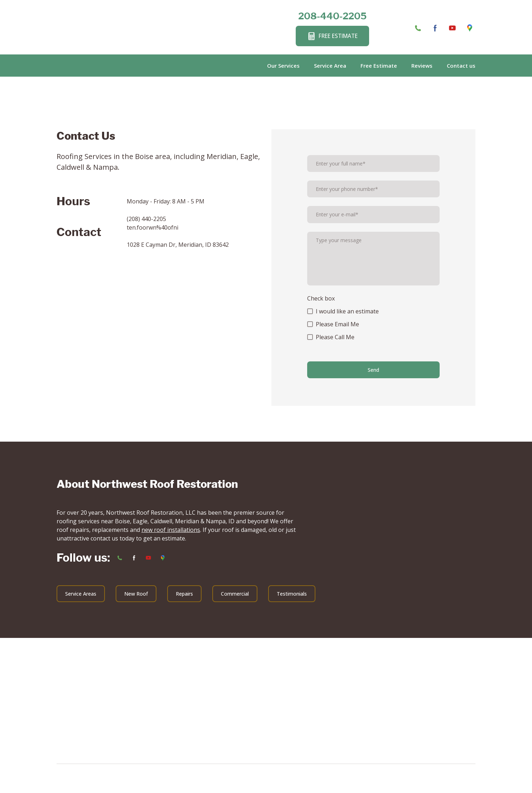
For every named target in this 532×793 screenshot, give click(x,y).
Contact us (461, 66)
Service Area (330, 66)
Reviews (422, 66)
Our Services (283, 66)
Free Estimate (379, 66)
